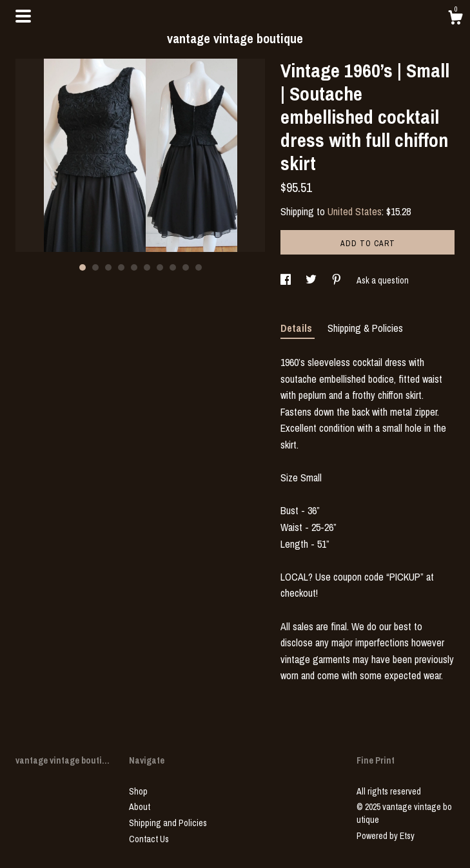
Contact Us (149, 839)
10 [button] (199, 267)
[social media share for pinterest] (338, 280)
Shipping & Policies (365, 328)
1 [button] (83, 267)
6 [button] (147, 267)
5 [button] (134, 267)
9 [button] (186, 267)
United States (355, 211)
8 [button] (173, 267)
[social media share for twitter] (312, 280)
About (140, 807)
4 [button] (121, 267)
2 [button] (95, 267)
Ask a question (383, 280)
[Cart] (455, 19)
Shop (138, 791)
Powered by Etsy (386, 836)
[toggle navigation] (23, 16)
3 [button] (108, 267)
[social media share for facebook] (287, 280)
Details (298, 328)
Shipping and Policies (168, 823)
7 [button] (160, 267)
